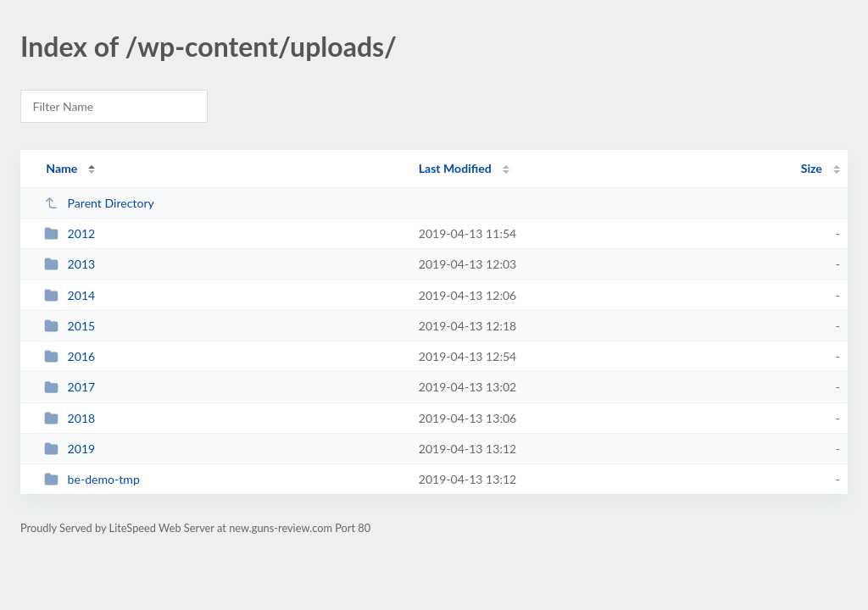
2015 (70, 326)
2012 (70, 233)
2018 (70, 418)
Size (812, 168)
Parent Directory (99, 203)
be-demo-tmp (92, 479)
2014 (70, 295)
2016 (70, 356)
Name (61, 168)
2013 (70, 264)
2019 (70, 449)
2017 (70, 387)
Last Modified (455, 168)
